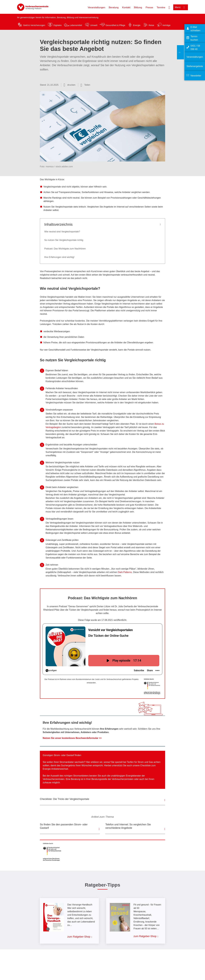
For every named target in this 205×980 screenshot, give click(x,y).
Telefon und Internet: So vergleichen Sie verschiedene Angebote (128, 826)
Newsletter (196, 76)
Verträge (166, 25)
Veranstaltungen (96, 7)
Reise (151, 25)
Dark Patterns (125, 572)
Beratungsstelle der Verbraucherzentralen (112, 779)
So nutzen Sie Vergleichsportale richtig (64, 240)
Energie (137, 25)
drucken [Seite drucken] (71, 85)
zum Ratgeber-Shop (79, 937)
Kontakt (126, 7)
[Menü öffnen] (181, 7)
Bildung (138, 7)
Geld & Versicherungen (34, 25)
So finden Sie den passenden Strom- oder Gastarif (64, 826)
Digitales (58, 25)
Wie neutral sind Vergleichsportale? (62, 232)
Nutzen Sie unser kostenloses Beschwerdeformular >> (72, 738)
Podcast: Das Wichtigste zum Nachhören (65, 249)
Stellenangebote (195, 66)
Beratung (114, 7)
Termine (161, 7)
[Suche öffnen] (169, 7)
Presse (149, 7)
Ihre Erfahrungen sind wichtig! (59, 257)
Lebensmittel (76, 25)
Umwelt (94, 25)
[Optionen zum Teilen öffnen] (85, 85)
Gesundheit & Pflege (115, 25)
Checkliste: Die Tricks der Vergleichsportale (64, 799)
